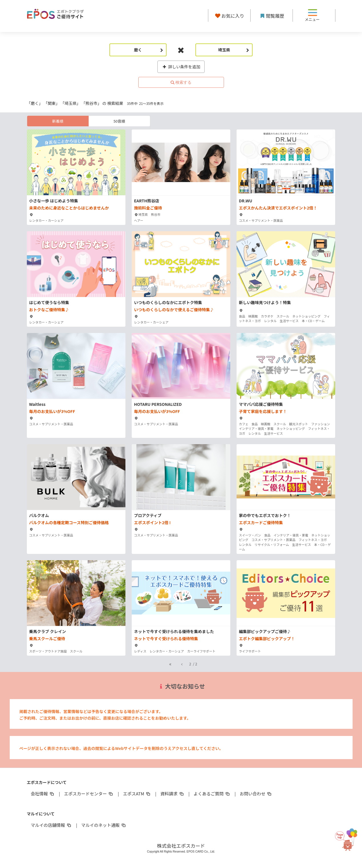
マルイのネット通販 (104, 825)
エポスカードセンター (89, 794)
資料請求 (172, 794)
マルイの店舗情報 (51, 825)
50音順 (119, 121)
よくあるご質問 (212, 794)
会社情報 (43, 794)
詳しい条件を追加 (181, 67)
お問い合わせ (256, 794)
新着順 (58, 121)
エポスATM (137, 794)
